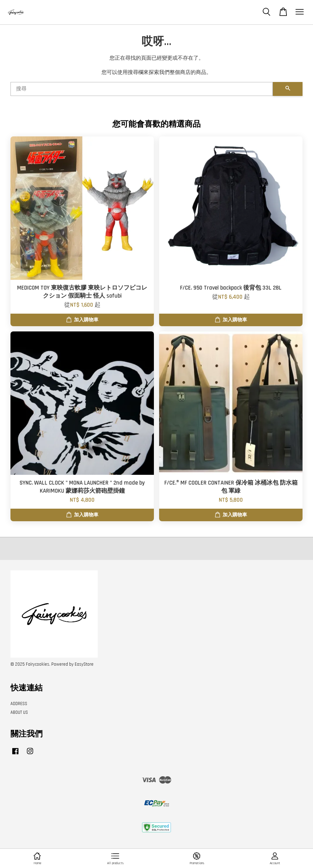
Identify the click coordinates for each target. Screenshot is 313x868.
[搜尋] (142, 89)
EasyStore (84, 664)
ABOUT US (19, 712)
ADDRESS (19, 704)
